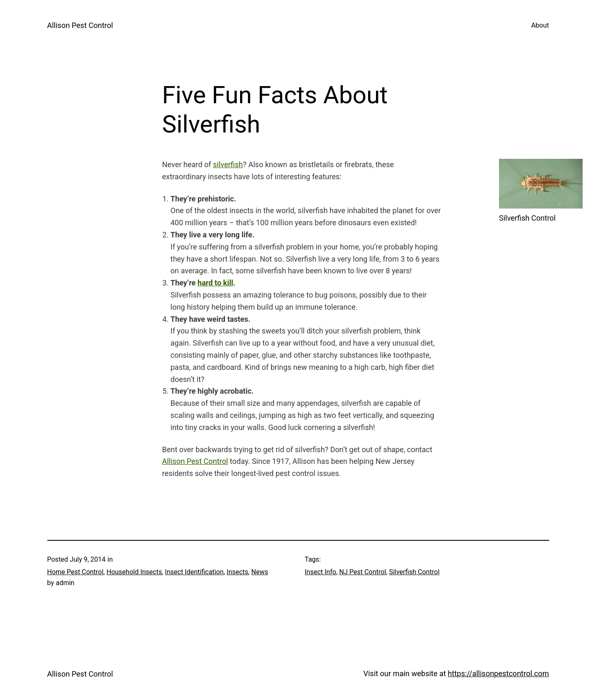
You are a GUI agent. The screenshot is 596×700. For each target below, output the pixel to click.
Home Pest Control (75, 572)
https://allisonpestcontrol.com (499, 673)
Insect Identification (194, 572)
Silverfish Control (414, 572)
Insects (238, 572)
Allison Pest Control (80, 25)
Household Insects (134, 572)
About (540, 25)
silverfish (228, 164)
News (260, 572)
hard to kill (215, 283)
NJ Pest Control (363, 572)
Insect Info (321, 572)
